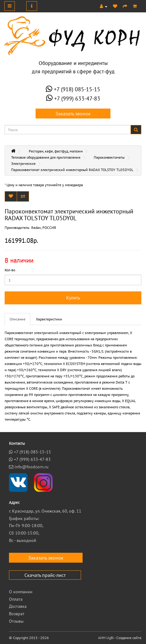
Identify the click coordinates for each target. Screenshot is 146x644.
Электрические (23, 163)
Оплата (16, 599)
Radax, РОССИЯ (44, 228)
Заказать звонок (73, 114)
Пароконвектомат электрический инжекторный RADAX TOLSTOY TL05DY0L (72, 170)
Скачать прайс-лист (45, 575)
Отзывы (16, 621)
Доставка (18, 606)
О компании (21, 592)
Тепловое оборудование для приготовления (46, 157)
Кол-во (10, 270)
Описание (17, 319)
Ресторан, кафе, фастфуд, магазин (56, 151)
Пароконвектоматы (109, 157)
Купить (73, 298)
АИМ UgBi (106, 638)
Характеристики (49, 319)
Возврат (17, 614)
